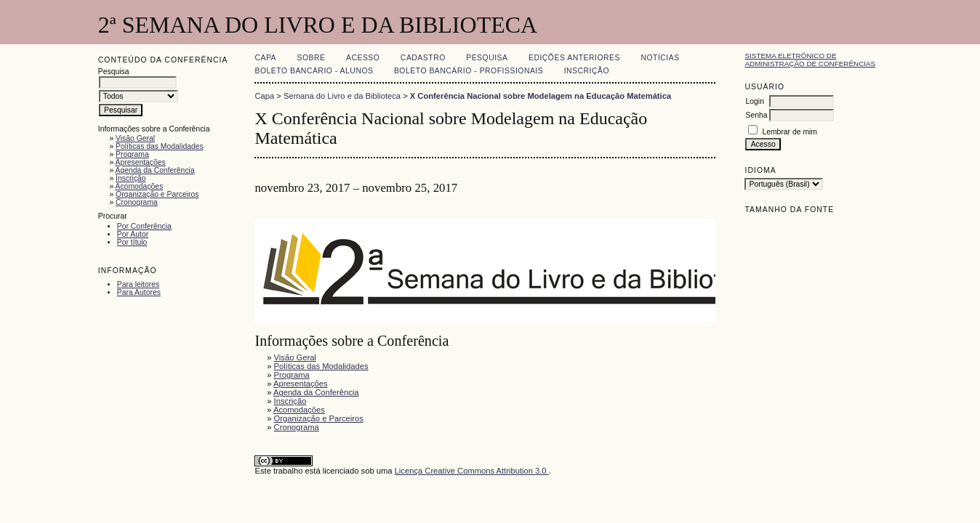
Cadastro (423, 58)
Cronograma (137, 202)
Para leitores (138, 284)
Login (754, 101)
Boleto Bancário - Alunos (314, 71)
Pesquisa (487, 58)
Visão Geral (135, 138)
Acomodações (139, 186)
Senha (756, 115)
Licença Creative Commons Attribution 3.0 (472, 471)
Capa (265, 58)
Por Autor (133, 234)
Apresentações (140, 162)
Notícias (660, 58)
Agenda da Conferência (154, 170)
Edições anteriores (574, 58)
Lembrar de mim (790, 132)
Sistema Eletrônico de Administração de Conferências (810, 60)
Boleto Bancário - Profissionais (469, 71)
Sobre (312, 58)
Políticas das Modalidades (160, 146)
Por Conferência (144, 226)
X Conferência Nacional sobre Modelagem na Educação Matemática (541, 96)
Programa (132, 154)
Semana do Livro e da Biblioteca (342, 96)
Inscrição (131, 178)
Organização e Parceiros (157, 194)
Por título (132, 242)
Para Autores (139, 292)
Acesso (363, 58)
